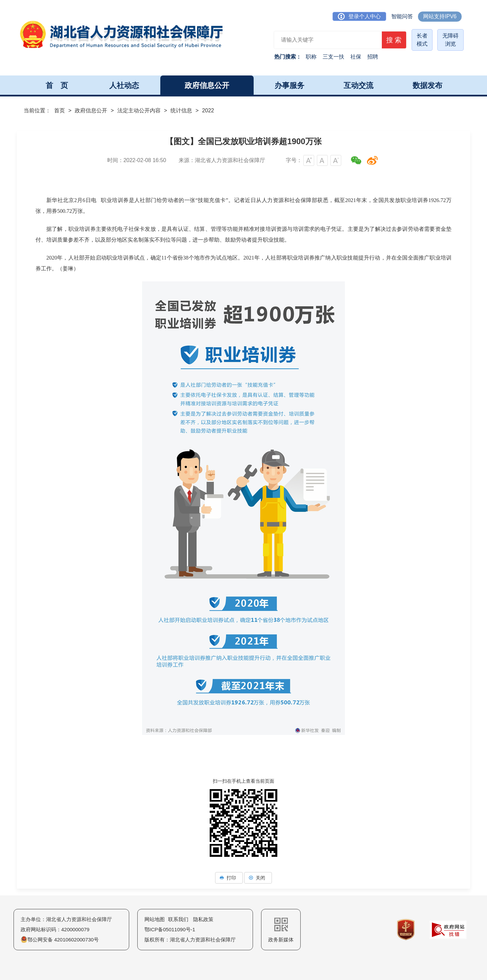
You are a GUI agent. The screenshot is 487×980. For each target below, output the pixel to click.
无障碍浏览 (450, 40)
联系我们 (178, 919)
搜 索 (392, 41)
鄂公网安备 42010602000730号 (60, 940)
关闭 (258, 878)
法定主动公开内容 (139, 110)
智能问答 (402, 16)
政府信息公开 (91, 110)
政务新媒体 (281, 930)
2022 (208, 110)
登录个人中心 (359, 16)
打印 (229, 878)
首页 (60, 110)
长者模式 (422, 40)
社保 (356, 57)
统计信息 (181, 110)
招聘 (373, 57)
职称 (311, 57)
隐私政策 (203, 919)
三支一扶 (333, 57)
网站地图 (155, 919)
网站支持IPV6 (440, 16)
